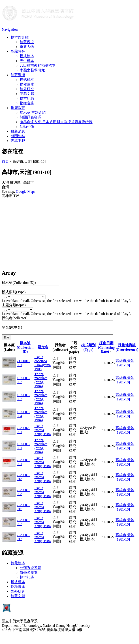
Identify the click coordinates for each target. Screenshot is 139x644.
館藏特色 (18, 51)
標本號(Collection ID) (25, 347)
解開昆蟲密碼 (30, 117)
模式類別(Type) (14, 292)
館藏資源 (18, 75)
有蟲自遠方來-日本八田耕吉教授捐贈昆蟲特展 (56, 122)
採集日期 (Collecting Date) (106, 347)
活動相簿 (27, 127)
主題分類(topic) (14, 305)
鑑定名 (43, 347)
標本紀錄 (27, 98)
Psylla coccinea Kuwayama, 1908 (43, 363)
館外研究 (27, 89)
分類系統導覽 (30, 568)
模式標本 (27, 56)
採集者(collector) (15, 318)
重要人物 (27, 47)
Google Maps (26, 191)
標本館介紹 (20, 37)
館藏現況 (27, 42)
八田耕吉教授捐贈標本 (38, 65)
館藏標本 (18, 563)
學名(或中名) (12, 327)
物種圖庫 (27, 84)
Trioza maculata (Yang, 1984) (41, 380)
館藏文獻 (27, 94)
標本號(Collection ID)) (19, 283)
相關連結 (18, 136)
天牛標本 (27, 61)
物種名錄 (27, 103)
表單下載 (18, 141)
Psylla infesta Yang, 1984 (43, 430)
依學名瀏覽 (29, 572)
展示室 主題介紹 (33, 112)
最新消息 (18, 131)
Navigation (10, 29)
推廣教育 (18, 108)
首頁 (5, 162)
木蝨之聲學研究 (32, 70)
